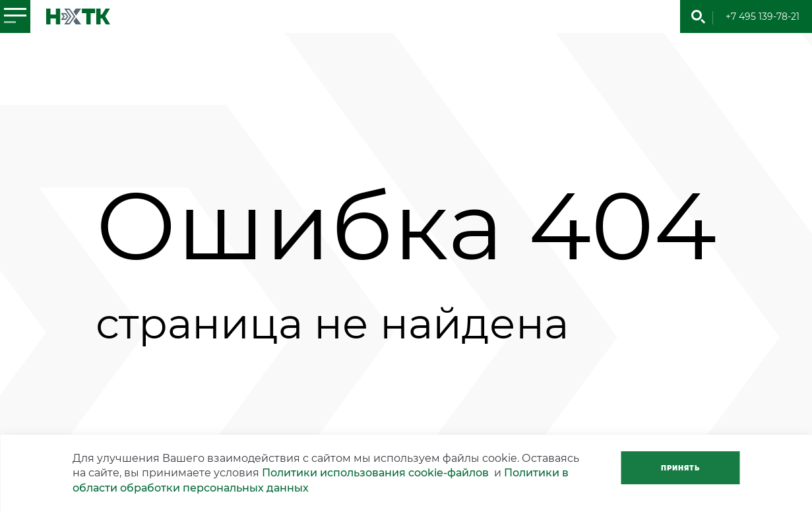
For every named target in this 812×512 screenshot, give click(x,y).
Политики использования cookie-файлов (375, 473)
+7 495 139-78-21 (763, 16)
